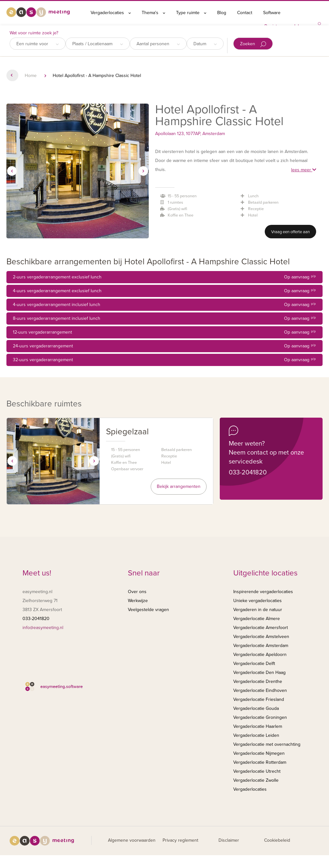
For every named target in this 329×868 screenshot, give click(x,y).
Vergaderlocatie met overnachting (267, 744)
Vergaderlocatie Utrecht (257, 771)
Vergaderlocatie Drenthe (258, 681)
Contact (245, 13)
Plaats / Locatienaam (98, 44)
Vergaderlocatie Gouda (256, 708)
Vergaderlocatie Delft (254, 664)
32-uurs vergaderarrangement (164, 360)
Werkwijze (138, 601)
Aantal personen (158, 44)
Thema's (153, 13)
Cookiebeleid (277, 840)
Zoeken (253, 44)
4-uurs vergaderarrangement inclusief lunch (164, 305)
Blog (222, 13)
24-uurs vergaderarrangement (164, 346)
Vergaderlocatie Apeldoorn (260, 655)
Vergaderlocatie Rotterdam (260, 762)
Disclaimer (229, 840)
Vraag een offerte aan (290, 232)
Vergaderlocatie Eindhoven (260, 690)
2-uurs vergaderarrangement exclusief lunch (164, 277)
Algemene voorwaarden (132, 840)
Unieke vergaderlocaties (258, 601)
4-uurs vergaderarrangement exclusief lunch (164, 291)
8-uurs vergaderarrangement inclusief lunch (164, 319)
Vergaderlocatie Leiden (256, 735)
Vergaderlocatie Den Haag (259, 672)
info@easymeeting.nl (43, 628)
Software (272, 13)
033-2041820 (248, 472)
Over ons (137, 592)
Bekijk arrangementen (179, 486)
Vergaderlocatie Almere (257, 619)
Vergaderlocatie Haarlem (258, 726)
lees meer (304, 170)
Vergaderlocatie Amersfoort (261, 628)
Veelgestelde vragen (148, 610)
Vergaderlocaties (111, 13)
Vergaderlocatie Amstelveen (261, 637)
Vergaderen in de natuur (258, 610)
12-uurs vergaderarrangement (164, 332)
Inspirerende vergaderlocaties (263, 592)
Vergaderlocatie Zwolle (256, 780)
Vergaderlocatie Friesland (259, 699)
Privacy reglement (180, 840)
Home (31, 76)
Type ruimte (191, 13)
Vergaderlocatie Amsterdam (261, 646)
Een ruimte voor (38, 44)
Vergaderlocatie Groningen (260, 717)
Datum (205, 44)
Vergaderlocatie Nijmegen (259, 753)
